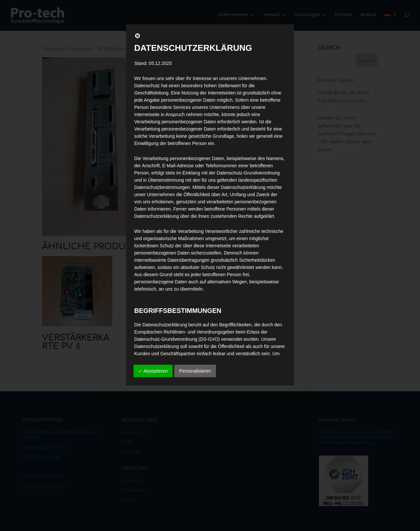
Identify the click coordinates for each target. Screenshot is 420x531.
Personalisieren (195, 371)
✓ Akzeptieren (153, 371)
